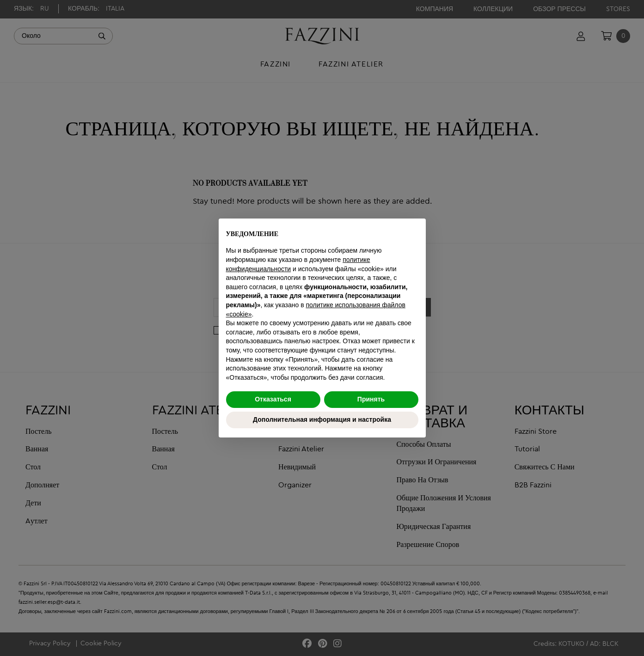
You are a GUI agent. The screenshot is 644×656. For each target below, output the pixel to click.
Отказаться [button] (273, 399)
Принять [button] (371, 399)
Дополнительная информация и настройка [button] (322, 419)
